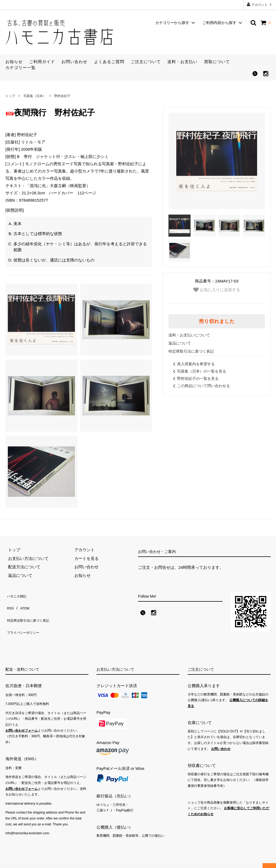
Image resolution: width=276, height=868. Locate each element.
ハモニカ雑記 (18, 595)
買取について (217, 62)
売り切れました (217, 321)
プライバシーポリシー (26, 620)
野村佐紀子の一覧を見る (195, 378)
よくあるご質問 (109, 62)
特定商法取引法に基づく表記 (32, 612)
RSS (10, 603)
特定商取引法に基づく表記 (191, 351)
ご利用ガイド (42, 62)
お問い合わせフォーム (22, 722)
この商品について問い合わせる (201, 386)
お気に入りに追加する (217, 290)
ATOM (23, 603)
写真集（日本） (35, 96)
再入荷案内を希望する (193, 364)
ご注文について (146, 62)
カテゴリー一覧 (20, 68)
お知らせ (14, 62)
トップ (10, 96)
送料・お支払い (182, 62)
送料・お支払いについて (189, 335)
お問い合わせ (74, 62)
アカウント (260, 4)
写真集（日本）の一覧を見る (199, 371)
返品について (180, 343)
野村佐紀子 (62, 96)
